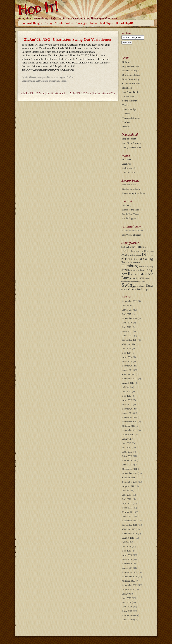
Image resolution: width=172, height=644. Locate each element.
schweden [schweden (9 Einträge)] (132, 281)
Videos (69, 23)
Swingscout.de (129, 168)
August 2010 (128, 538)
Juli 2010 (127, 542)
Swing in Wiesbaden (132, 147)
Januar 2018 (128, 310)
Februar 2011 (129, 512)
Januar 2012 (128, 465)
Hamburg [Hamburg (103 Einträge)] (130, 266)
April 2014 (127, 357)
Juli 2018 (127, 305)
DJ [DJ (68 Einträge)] (144, 254)
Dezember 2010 (130, 521)
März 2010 (127, 559)
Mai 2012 (127, 447)
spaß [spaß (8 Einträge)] (144, 281)
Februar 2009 (129, 615)
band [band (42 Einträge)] (139, 247)
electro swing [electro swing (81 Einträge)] (142, 258)
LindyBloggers (129, 218)
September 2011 (130, 482)
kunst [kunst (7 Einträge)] (138, 270)
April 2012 (127, 452)
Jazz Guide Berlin (131, 92)
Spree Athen (128, 96)
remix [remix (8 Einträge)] (147, 278)
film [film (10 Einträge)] (132, 262)
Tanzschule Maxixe (131, 118)
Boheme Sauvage (131, 71)
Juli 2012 (127, 439)
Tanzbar (126, 114)
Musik (59, 23)
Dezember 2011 (130, 469)
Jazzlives (127, 164)
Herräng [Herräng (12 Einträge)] (142, 267)
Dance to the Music (131, 210)
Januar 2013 (128, 413)
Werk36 (126, 126)
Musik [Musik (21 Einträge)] (144, 274)
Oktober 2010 (129, 529)
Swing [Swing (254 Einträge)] (128, 285)
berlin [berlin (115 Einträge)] (127, 250)
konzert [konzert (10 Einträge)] (132, 270)
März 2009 (127, 611)
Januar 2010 (128, 568)
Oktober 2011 (129, 478)
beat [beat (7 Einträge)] (145, 247)
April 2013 (127, 400)
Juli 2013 (127, 387)
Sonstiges (82, 23)
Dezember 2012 (130, 417)
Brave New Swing (131, 79)
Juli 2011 (127, 490)
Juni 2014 (127, 348)
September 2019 (130, 301)
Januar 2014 (128, 370)
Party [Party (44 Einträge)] (125, 278)
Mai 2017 (127, 314)
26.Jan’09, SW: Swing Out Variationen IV (92, 93)
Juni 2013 (127, 391)
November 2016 (130, 318)
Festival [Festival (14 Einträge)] (126, 262)
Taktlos (126, 105)
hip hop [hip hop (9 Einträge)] (150, 267)
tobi (26, 77)
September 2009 (130, 585)
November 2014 (130, 340)
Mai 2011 (127, 499)
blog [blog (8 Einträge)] (142, 251)
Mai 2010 (127, 551)
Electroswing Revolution (134, 193)
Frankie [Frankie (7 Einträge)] (137, 263)
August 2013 (128, 383)
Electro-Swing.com (131, 189)
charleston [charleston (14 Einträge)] (130, 255)
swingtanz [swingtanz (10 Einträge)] (140, 286)
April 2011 (127, 503)
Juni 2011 (127, 495)
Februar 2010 (129, 564)
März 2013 (127, 404)
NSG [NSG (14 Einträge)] (151, 274)
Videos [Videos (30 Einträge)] (132, 289)
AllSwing (127, 205)
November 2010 (130, 525)
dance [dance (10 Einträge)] (139, 255)
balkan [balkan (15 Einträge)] (132, 247)
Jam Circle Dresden (132, 143)
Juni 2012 (127, 443)
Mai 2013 (127, 396)
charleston (71, 77)
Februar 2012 (129, 460)
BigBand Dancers (131, 66)
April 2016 (127, 323)
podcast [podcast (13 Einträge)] (133, 278)
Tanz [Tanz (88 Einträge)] (149, 285)
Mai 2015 (127, 327)
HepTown (127, 159)
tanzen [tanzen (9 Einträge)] (124, 290)
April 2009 (127, 607)
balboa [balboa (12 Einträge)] (125, 247)
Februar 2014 (129, 366)
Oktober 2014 (129, 344)
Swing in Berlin (130, 101)
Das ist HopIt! (124, 23)
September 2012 (130, 430)
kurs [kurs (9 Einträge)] (142, 270)
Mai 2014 (127, 353)
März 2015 (127, 331)
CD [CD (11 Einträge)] (123, 255)
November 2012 (130, 422)
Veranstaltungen (32, 23)
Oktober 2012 (129, 426)
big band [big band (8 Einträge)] (136, 251)
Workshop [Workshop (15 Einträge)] (142, 289)
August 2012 (128, 435)
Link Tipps (107, 23)
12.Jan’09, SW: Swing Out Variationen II (43, 93)
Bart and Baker (129, 185)
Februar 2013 (129, 409)
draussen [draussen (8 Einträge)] (150, 255)
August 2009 (128, 589)
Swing (49, 23)
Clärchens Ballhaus (131, 83)
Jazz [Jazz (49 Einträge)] (125, 270)
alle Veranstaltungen (132, 235)
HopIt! (86, 8)
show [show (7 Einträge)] (139, 282)
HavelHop (127, 88)
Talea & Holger (130, 109)
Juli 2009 (127, 594)
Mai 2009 (127, 602)
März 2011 (127, 508)
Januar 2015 (128, 336)
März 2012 (127, 456)
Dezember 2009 (130, 572)
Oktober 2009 (129, 581)
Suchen (126, 33)
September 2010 (130, 533)
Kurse (94, 23)
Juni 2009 (127, 598)
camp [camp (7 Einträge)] (152, 251)
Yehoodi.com (129, 172)
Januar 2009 (128, 620)
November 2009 (130, 576)
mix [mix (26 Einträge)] (138, 274)
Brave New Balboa (131, 75)
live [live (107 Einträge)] (131, 274)
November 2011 (130, 473)
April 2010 (127, 555)
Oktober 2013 (129, 374)
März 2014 (127, 361)
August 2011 (128, 486)
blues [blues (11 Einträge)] (147, 251)
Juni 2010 (127, 546)
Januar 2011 (128, 516)
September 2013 (130, 379)
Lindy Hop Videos (131, 214)
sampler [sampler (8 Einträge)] (125, 281)
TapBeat (126, 122)
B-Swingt (127, 62)
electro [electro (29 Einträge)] (126, 259)
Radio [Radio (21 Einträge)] (141, 278)
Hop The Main (129, 139)
